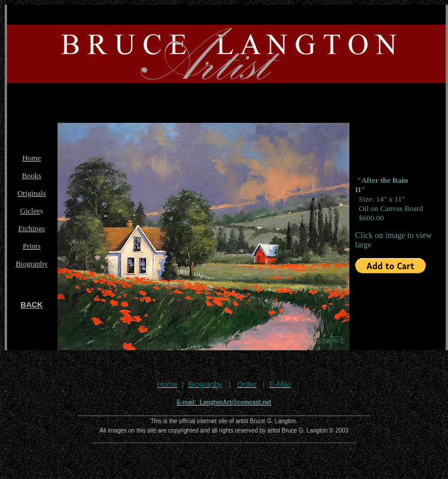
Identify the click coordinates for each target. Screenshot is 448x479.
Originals (32, 193)
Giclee (30, 211)
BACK (32, 305)
